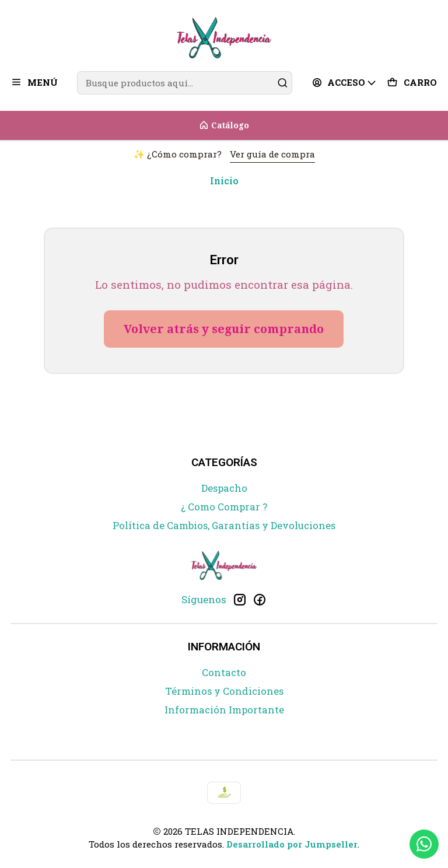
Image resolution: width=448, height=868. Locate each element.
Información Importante (224, 710)
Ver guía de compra (272, 154)
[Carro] (412, 83)
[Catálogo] (224, 125)
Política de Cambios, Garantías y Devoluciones (224, 526)
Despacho (224, 488)
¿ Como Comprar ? (224, 507)
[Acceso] (344, 83)
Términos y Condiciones (224, 691)
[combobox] (185, 83)
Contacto (224, 673)
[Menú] (34, 83)
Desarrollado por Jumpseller (292, 844)
